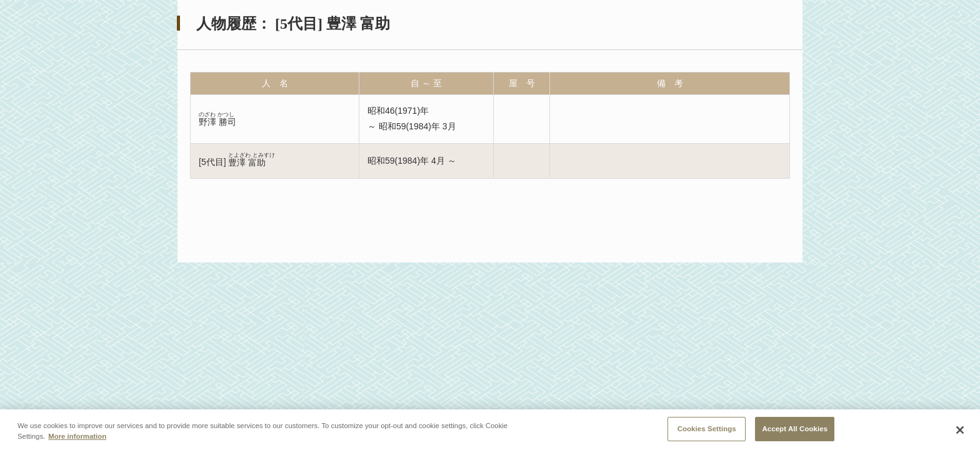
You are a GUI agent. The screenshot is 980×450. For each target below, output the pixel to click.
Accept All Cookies (795, 431)
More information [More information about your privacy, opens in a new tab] (77, 438)
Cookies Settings (707, 431)
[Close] (960, 432)
